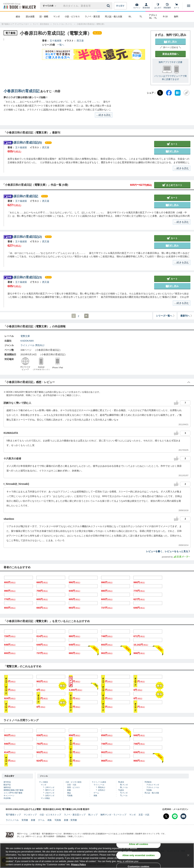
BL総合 (121, 782)
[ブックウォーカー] (19, 6)
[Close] (188, 855)
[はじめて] (158, 6)
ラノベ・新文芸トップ (75, 815)
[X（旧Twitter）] (160, 93)
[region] (97, 855)
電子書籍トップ (13, 815)
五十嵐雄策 (56, 41)
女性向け (102, 790)
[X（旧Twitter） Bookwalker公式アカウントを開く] (166, 816)
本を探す (120, 6)
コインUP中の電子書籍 (13, 793)
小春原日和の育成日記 (22, 91)
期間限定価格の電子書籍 (13, 790)
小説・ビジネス (72, 17)
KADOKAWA (27, 341)
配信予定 (7, 785)
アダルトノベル (153, 787)
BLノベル (124, 787)
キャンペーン (9, 795)
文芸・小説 (72, 785)
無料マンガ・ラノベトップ (113, 815)
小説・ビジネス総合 (73, 782)
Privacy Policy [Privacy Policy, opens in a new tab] (78, 865)
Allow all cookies (139, 844)
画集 (95, 795)
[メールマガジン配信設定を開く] (183, 816)
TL (141, 17)
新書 (69, 790)
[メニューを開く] (189, 6)
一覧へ (61, 45)
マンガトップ (30, 815)
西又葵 (80, 41)
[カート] (177, 6)
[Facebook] (169, 93)
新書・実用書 (70, 820)
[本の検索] (51, 6)
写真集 (70, 795)
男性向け (40, 345)
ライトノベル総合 (99, 782)
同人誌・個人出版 (114, 17)
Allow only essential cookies (138, 855)
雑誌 (69, 793)
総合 (18, 17)
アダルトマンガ (153, 785)
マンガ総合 (43, 782)
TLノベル (124, 795)
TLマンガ (124, 793)
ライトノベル (27, 345)
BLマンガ (124, 785)
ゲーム (96, 793)
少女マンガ (50, 793)
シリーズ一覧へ (165, 316)
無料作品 (7, 787)
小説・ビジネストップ (50, 815)
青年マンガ (50, 790)
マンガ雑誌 (45, 798)
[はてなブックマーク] (178, 93)
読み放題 (30, 17)
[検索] (109, 6)
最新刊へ (186, 316)
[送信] (109, 6)
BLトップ (93, 815)
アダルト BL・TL (153, 17)
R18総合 (148, 782)
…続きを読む (104, 115)
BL (130, 17)
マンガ (56, 17)
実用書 (25, 820)
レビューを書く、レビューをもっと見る (168, 551)
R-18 (165, 17)
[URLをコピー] (186, 93)
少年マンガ (50, 787)
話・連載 (44, 17)
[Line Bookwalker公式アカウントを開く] (175, 816)
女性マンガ (50, 795)
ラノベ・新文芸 (92, 17)
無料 (176, 17)
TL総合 (121, 790)
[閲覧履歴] (167, 6)
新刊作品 (7, 782)
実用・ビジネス (73, 787)
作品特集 (7, 798)
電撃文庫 (25, 336)
